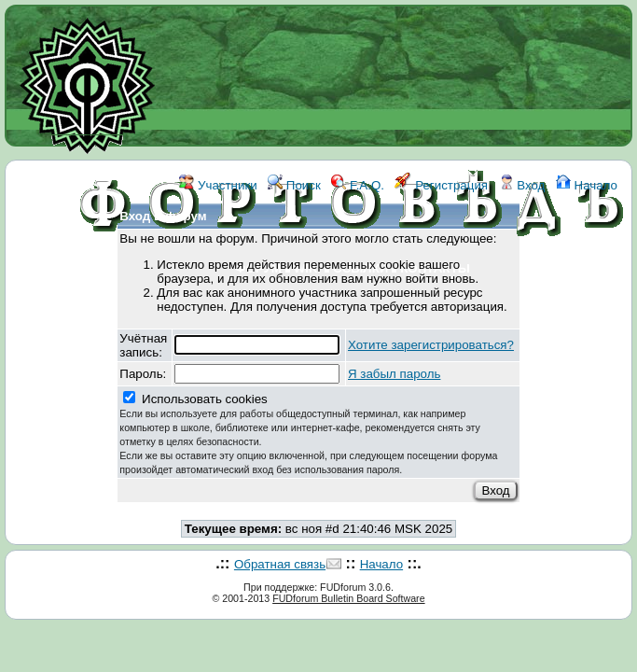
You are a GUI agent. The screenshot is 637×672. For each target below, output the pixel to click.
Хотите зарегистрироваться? (431, 345)
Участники (218, 185)
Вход (522, 185)
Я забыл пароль (394, 374)
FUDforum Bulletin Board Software (348, 598)
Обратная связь (280, 564)
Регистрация (441, 185)
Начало (587, 185)
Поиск (294, 185)
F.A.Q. (358, 185)
